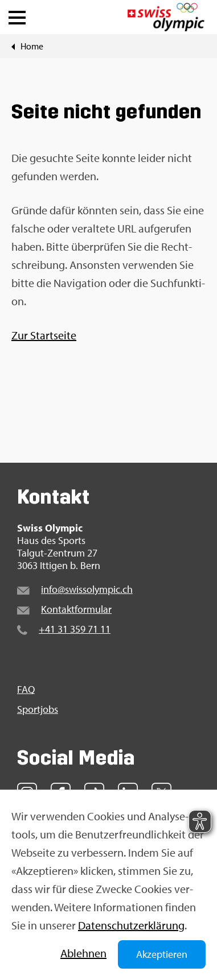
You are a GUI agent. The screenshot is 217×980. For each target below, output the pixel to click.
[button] (17, 15)
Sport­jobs (38, 709)
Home (32, 46)
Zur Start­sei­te (44, 335)
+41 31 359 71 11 (75, 629)
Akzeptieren (162, 954)
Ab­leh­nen (83, 953)
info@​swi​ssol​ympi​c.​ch (87, 589)
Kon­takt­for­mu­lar (76, 609)
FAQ (26, 690)
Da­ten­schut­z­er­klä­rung (131, 925)
